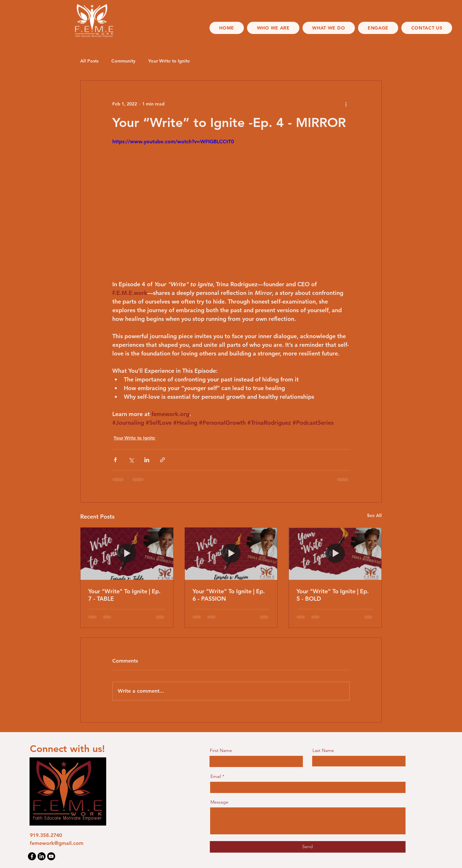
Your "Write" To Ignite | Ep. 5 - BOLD (333, 595)
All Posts (89, 61)
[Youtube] (51, 856)
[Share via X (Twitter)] (131, 460)
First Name (221, 750)
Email (216, 776)
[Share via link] (163, 460)
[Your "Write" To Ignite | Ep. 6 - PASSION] (231, 554)
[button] (273, 28)
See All (374, 515)
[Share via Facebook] (115, 460)
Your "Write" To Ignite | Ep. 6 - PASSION (229, 595)
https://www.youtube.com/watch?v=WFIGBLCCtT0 (173, 142)
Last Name (323, 750)
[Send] (308, 847)
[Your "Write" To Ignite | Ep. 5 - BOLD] (335, 554)
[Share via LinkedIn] (147, 460)
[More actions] (346, 104)
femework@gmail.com (57, 843)
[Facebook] (32, 856)
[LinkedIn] (42, 856)
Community (123, 61)
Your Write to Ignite (169, 61)
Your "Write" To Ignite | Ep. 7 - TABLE (124, 595)
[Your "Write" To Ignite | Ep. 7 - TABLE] (127, 554)
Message (219, 802)
